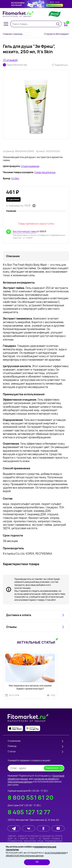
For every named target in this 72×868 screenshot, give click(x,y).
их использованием (55, 853)
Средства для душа (45, 172)
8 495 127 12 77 (29, 812)
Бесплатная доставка (25, 231)
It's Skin (15, 178)
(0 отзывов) (10, 60)
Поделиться (60, 65)
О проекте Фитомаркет (57, 34)
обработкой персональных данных (25, 855)
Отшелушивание (30, 166)
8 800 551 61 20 (31, 798)
